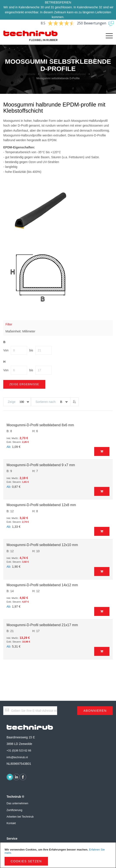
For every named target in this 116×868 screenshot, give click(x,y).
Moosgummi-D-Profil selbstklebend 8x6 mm (40, 425)
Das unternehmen (17, 803)
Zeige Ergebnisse (24, 384)
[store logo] (31, 36)
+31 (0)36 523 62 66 (19, 751)
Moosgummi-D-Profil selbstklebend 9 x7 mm (41, 465)
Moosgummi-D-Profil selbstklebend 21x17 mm (42, 625)
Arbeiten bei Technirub (20, 817)
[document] (58, 855)
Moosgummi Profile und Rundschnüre (64, 74)
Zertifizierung (14, 810)
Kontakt (11, 823)
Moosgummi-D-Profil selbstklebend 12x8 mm (41, 505)
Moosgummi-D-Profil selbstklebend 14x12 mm (42, 585)
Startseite (30, 74)
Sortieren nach (45, 402)
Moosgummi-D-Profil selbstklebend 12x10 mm (42, 545)
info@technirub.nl (17, 757)
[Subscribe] (95, 711)
